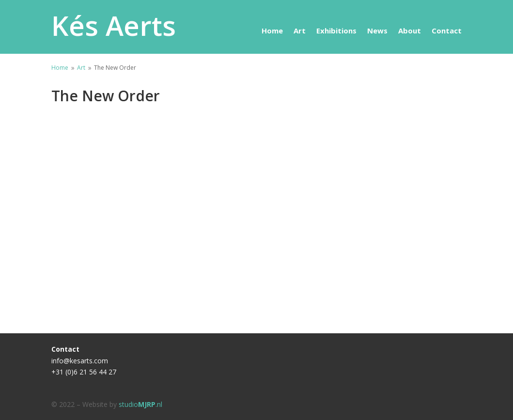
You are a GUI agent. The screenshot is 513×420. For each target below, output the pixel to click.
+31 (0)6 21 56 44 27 (84, 372)
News (377, 31)
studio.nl (140, 404)
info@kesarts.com (80, 361)
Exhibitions (336, 31)
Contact (447, 31)
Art (300, 31)
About (410, 31)
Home (272, 31)
